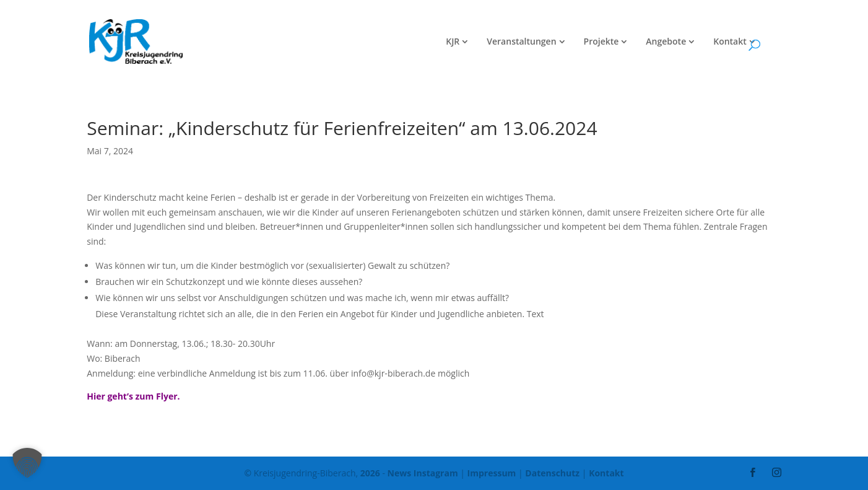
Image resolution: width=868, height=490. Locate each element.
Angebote (666, 42)
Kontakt (730, 42)
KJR (453, 42)
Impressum (492, 473)
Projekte (601, 42)
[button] (27, 463)
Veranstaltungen (521, 42)
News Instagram (423, 473)
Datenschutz (552, 473)
